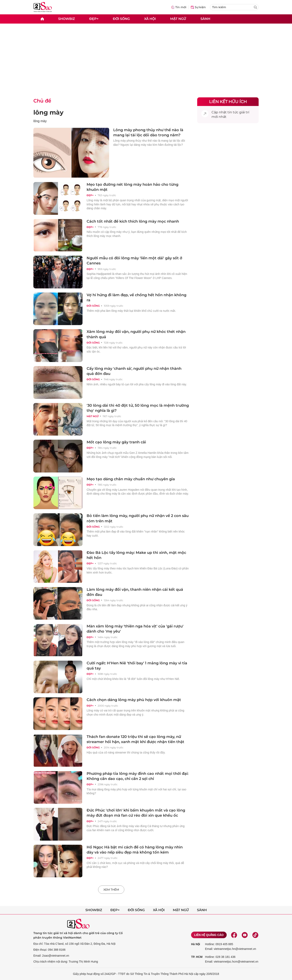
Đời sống (121, 19)
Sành (205, 19)
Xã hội (150, 19)
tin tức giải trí (238, 112)
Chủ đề (42, 101)
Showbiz (67, 19)
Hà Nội (196, 944)
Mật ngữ (178, 19)
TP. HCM (197, 957)
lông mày (48, 112)
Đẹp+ (94, 19)
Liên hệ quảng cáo (209, 935)
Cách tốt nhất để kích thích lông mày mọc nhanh (133, 221)
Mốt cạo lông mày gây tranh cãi (116, 442)
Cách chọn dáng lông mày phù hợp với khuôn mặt (134, 700)
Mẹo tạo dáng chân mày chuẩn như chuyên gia (131, 479)
